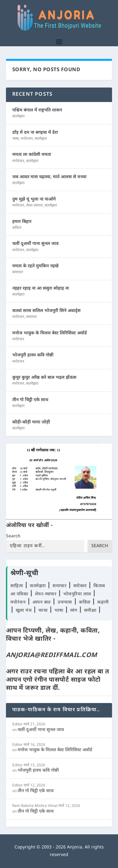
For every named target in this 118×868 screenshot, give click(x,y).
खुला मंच (24, 611)
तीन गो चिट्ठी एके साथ (30, 400)
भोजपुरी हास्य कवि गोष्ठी (33, 355)
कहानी (103, 602)
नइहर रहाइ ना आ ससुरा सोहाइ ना (41, 289)
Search (13, 536)
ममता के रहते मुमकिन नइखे (35, 266)
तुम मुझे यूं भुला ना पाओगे (34, 199)
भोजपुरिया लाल (78, 594)
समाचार (18, 272)
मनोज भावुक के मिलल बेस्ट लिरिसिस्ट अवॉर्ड (50, 333)
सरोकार (81, 586)
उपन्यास (65, 602)
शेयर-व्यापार (34, 206)
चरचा (44, 611)
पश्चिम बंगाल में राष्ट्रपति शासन (37, 110)
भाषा (16, 139)
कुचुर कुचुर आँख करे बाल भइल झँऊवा (44, 378)
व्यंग (74, 611)
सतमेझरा (18, 116)
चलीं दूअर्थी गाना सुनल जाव (35, 244)
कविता (17, 228)
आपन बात (42, 602)
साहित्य (18, 586)
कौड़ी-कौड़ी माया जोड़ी (31, 422)
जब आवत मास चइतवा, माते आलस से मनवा (49, 177)
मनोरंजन (27, 139)
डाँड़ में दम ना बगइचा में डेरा (35, 133)
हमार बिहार (22, 222)
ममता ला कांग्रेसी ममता (32, 155)
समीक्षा (91, 611)
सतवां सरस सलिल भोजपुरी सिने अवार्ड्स (46, 311)
